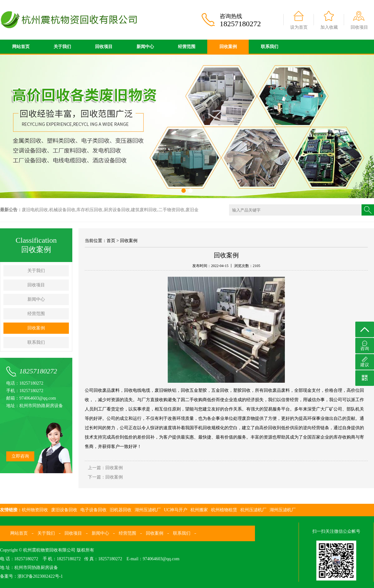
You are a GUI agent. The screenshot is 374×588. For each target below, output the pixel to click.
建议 (365, 362)
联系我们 (270, 47)
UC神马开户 (176, 510)
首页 (111, 241)
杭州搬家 (199, 510)
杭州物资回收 (35, 510)
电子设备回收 (93, 510)
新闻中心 (145, 47)
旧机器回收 (121, 510)
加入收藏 (329, 27)
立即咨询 (20, 456)
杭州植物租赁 (224, 510)
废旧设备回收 (64, 510)
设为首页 (299, 27)
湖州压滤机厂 (148, 510)
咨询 (365, 346)
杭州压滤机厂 (253, 510)
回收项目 (359, 27)
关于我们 (62, 47)
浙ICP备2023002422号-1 (40, 576)
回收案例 (228, 47)
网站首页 (21, 47)
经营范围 (187, 47)
